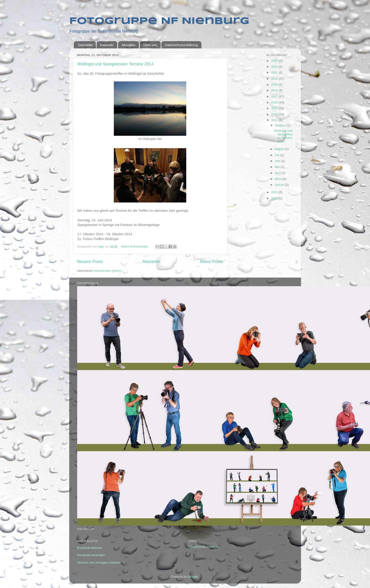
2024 (275, 67)
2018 (275, 90)
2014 (275, 114)
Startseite (85, 45)
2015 (275, 108)
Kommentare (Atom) (107, 271)
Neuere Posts (90, 261)
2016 (275, 102)
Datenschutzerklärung (181, 45)
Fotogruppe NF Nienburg (159, 21)
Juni (278, 161)
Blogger (193, 577)
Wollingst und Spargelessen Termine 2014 (116, 64)
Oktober (281, 125)
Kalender (107, 45)
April (278, 173)
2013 (275, 120)
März (279, 179)
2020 (275, 79)
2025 (275, 61)
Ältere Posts (211, 261)
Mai (278, 167)
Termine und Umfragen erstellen (99, 563)
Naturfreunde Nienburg (204, 547)
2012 (275, 192)
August (280, 149)
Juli (277, 155)
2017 (275, 96)
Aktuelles (128, 45)
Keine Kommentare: (135, 246)
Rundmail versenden (91, 555)
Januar (280, 185)
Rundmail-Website (90, 548)
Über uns (150, 45)
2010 (275, 198)
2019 (275, 85)
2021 (275, 73)
